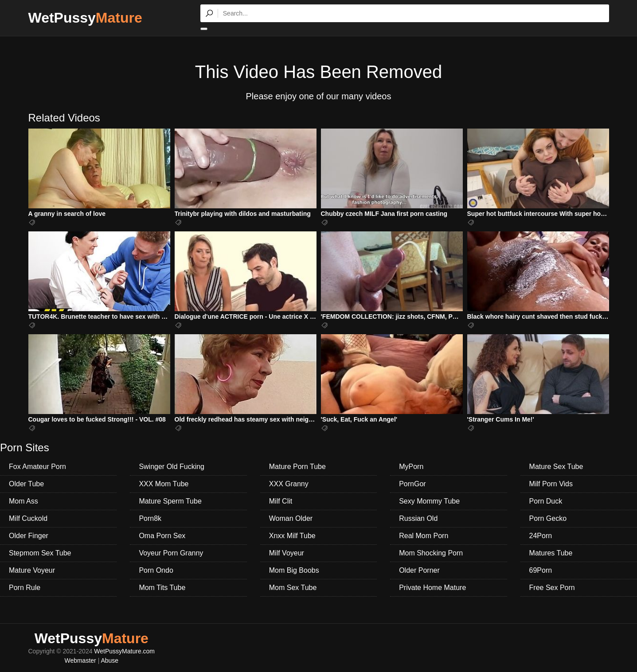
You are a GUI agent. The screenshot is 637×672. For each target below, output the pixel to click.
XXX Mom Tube (164, 484)
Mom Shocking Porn (431, 553)
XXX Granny (289, 484)
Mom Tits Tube (162, 588)
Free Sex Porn (552, 588)
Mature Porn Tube (297, 467)
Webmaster (80, 660)
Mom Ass (23, 501)
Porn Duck (546, 501)
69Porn (541, 570)
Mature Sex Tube (556, 467)
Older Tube (26, 484)
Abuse (109, 660)
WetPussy (85, 18)
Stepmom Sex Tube (40, 553)
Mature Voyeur (32, 570)
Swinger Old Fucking (172, 467)
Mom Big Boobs (294, 570)
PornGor (412, 484)
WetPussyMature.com (124, 651)
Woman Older (291, 518)
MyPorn (411, 467)
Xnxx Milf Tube (292, 536)
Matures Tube (551, 553)
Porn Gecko (548, 518)
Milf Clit (281, 501)
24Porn (541, 536)
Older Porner (419, 570)
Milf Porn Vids (551, 484)
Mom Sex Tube (293, 588)
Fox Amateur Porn (37, 467)
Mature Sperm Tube (170, 501)
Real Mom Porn (424, 536)
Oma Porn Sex (162, 536)
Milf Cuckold (28, 518)
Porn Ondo (156, 570)
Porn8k (150, 518)
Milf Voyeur (287, 553)
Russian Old (418, 518)
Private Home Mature (432, 588)
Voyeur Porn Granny (171, 553)
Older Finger (29, 536)
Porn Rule (25, 588)
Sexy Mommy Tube (429, 501)
